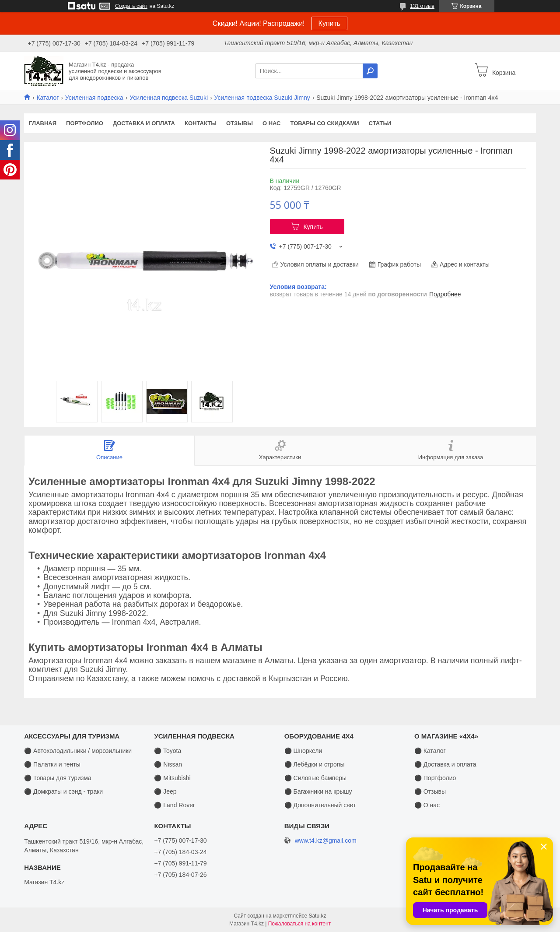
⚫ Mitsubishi (172, 778)
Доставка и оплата (144, 123)
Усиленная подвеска (94, 98)
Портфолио (85, 123)
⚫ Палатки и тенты (52, 764)
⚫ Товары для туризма (58, 778)
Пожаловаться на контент (299, 924)
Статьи (380, 123)
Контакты (201, 123)
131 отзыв (422, 6)
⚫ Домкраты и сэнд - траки (63, 791)
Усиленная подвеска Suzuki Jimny (262, 98)
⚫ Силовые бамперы (315, 778)
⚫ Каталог (430, 751)
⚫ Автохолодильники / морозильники (78, 751)
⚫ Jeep (165, 791)
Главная (43, 123)
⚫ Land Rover (174, 805)
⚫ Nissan (168, 764)
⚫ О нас (427, 805)
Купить (330, 23)
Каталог (47, 98)
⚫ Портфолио (435, 778)
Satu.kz (317, 916)
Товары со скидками (325, 123)
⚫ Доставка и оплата (445, 764)
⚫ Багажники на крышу (318, 791)
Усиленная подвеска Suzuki (169, 98)
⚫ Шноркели (303, 751)
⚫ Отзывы (430, 791)
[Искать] (370, 71)
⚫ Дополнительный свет (320, 805)
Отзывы (240, 123)
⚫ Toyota (168, 751)
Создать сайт (131, 6)
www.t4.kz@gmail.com (326, 841)
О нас (272, 123)
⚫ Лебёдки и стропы (315, 764)
